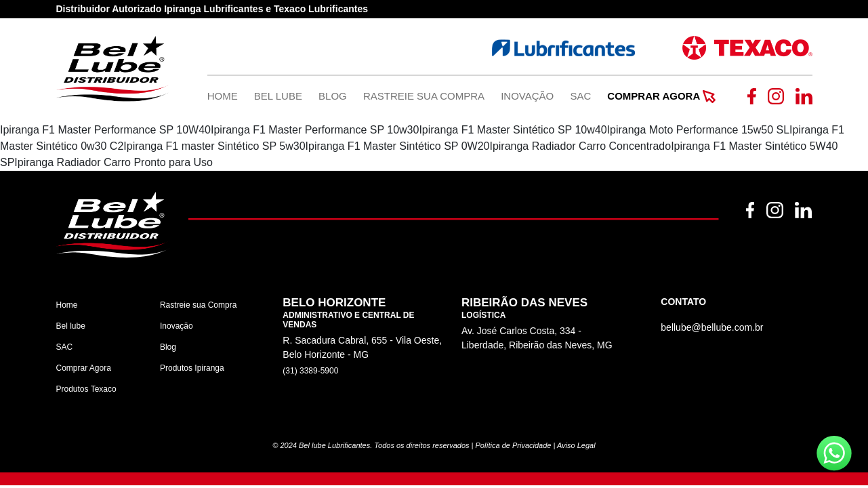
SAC (580, 96)
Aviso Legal (576, 445)
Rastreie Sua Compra (424, 96)
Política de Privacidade (514, 445)
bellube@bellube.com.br (712, 327)
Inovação (527, 96)
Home (223, 96)
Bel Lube (278, 96)
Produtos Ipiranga (192, 368)
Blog (333, 96)
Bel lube (71, 326)
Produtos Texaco (86, 389)
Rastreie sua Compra (198, 305)
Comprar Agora (661, 96)
